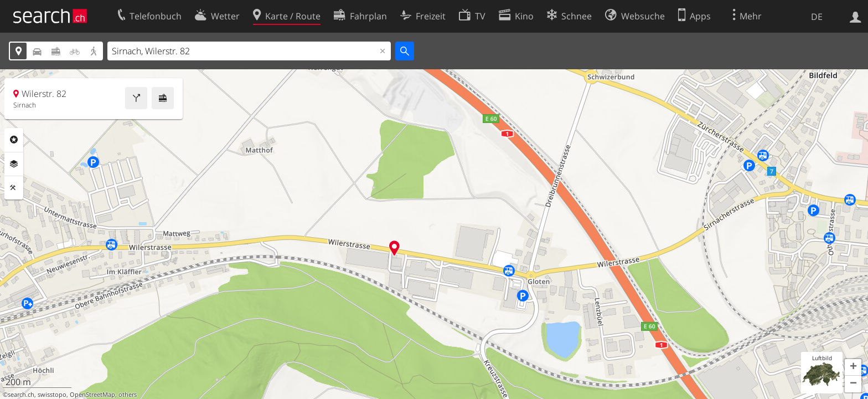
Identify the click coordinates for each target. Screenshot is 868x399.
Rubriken (14, 140)
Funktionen (14, 188)
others (128, 395)
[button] (853, 367)
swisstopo (52, 395)
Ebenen (14, 164)
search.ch (21, 395)
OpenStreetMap (92, 395)
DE (817, 17)
